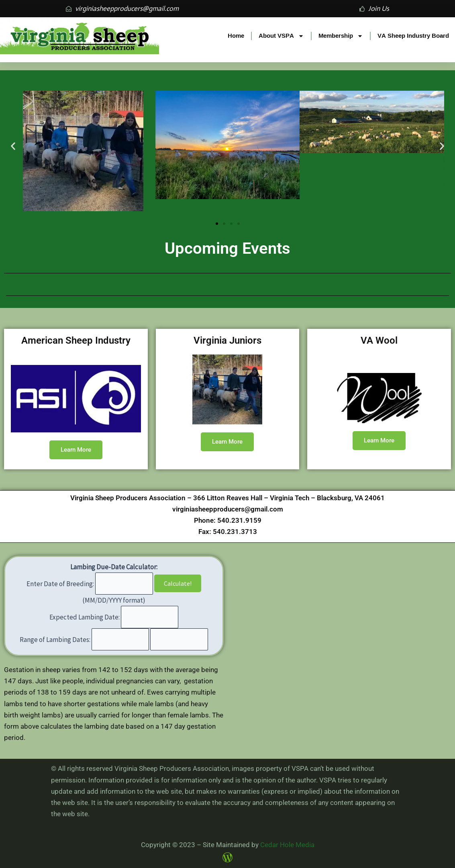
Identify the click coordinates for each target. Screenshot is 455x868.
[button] (13, 146)
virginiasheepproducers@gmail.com (228, 509)
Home (236, 36)
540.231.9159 (239, 520)
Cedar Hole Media (287, 845)
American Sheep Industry (76, 340)
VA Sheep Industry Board (413, 36)
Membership (341, 36)
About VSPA (281, 36)
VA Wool (379, 340)
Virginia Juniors (227, 340)
